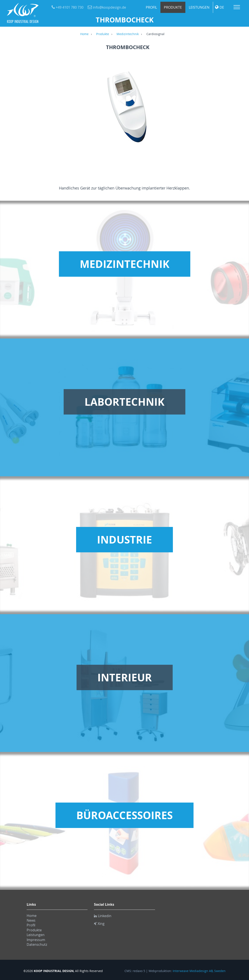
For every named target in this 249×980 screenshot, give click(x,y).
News (31, 920)
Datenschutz (37, 944)
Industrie (124, 540)
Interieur (125, 677)
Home (84, 34)
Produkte (173, 7)
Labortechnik (124, 402)
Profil (151, 7)
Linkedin (103, 916)
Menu (237, 7)
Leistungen (199, 7)
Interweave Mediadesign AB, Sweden (199, 971)
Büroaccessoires (124, 815)
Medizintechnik (128, 34)
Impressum (36, 940)
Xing (99, 924)
